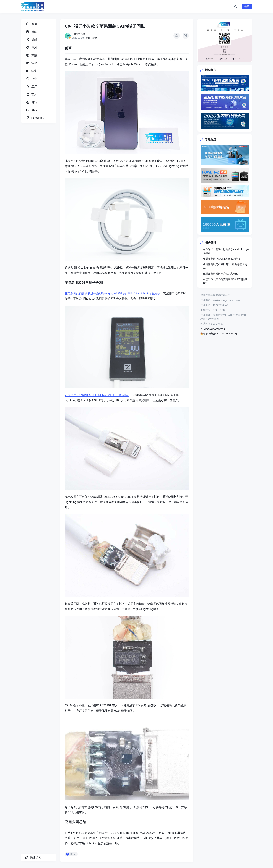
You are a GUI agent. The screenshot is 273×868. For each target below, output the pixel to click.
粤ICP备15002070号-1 (213, 329)
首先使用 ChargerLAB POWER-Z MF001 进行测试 (97, 395)
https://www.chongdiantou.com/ (225, 40)
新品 (95, 38)
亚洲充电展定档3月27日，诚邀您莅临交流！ (225, 266)
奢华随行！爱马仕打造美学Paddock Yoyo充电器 (226, 251)
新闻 (88, 38)
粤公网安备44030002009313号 (219, 334)
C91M (73, 854)
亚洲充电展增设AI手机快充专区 (220, 274)
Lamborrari (79, 34)
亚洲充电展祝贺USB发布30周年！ (222, 259)
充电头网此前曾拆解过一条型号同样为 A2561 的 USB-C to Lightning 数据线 (113, 293)
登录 (247, 6)
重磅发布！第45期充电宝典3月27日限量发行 (225, 281)
